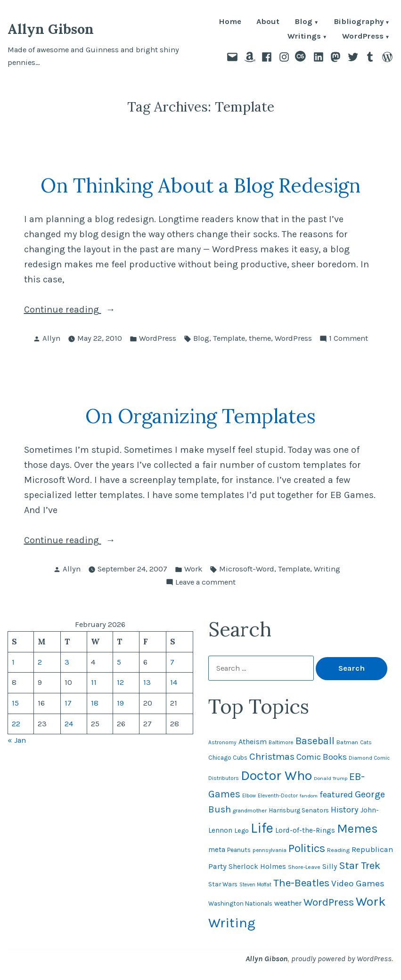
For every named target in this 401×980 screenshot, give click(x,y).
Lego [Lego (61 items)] (241, 831)
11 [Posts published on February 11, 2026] (94, 682)
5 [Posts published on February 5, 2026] (119, 662)
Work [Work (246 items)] (371, 901)
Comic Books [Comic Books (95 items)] (322, 757)
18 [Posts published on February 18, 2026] (95, 703)
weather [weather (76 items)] (288, 903)
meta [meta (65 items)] (217, 850)
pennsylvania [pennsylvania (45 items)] (270, 850)
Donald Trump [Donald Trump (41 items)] (331, 778)
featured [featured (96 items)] (336, 795)
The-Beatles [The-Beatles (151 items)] (301, 883)
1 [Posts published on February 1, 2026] (13, 662)
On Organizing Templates (200, 416)
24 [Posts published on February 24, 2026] (69, 724)
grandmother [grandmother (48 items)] (250, 811)
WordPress (363, 37)
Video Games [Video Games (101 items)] (358, 884)
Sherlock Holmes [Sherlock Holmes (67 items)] (257, 867)
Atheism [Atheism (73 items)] (253, 742)
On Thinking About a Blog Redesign (200, 185)
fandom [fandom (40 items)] (309, 796)
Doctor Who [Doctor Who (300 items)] (276, 775)
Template (229, 338)
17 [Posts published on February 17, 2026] (68, 703)
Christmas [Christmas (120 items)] (272, 756)
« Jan (17, 740)
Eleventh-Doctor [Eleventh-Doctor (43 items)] (278, 796)
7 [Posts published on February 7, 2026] (172, 662)
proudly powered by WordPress (341, 959)
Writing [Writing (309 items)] (232, 923)
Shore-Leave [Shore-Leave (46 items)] (304, 867)
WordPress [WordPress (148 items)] (329, 902)
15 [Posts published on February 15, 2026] (15, 703)
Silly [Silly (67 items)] (330, 867)
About (268, 22)
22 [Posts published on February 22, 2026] (16, 724)
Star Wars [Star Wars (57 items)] (223, 884)
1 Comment (348, 339)
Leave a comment (205, 582)
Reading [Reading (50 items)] (338, 850)
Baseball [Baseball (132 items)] (315, 741)
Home (230, 22)
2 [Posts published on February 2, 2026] (40, 662)
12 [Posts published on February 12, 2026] (120, 682)
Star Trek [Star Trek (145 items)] (360, 866)
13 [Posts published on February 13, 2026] (147, 682)
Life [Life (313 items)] (262, 828)
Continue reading (84, 310)
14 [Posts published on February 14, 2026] (174, 682)
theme (260, 338)
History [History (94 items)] (345, 810)
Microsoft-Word (247, 569)
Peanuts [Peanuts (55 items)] (239, 850)
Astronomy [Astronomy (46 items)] (222, 742)
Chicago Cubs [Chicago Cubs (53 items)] (228, 758)
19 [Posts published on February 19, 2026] (120, 703)
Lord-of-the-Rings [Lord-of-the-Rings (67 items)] (305, 830)
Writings (304, 37)
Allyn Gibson (51, 29)
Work (193, 569)
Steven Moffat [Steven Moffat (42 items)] (255, 885)
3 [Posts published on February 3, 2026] (67, 662)
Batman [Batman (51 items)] (347, 742)
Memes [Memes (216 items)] (357, 829)
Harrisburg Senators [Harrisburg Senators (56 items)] (299, 810)
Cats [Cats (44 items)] (366, 742)
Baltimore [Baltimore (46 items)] (281, 742)
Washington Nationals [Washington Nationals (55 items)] (240, 904)
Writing (327, 569)
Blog (303, 22)
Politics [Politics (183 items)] (307, 848)
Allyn (51, 338)
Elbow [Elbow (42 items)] (249, 796)
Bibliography (359, 22)
